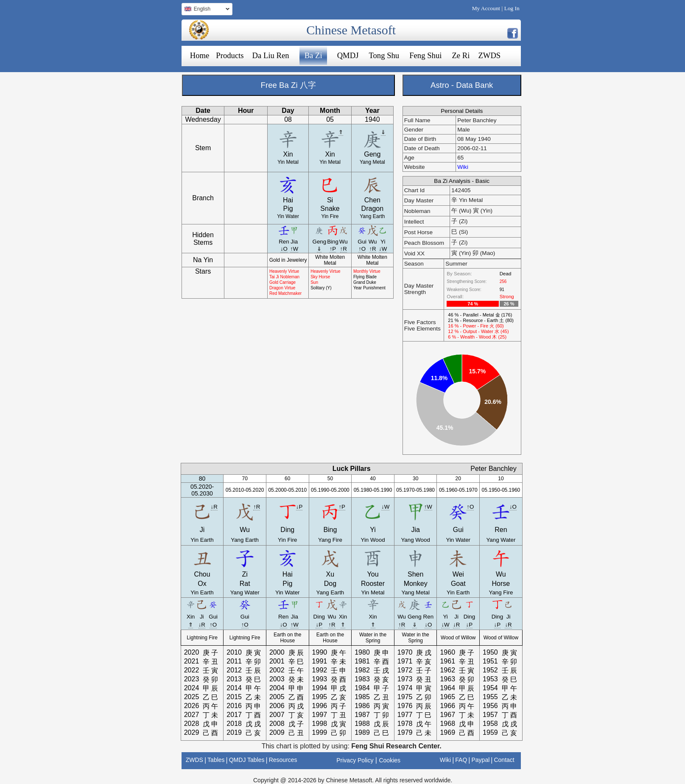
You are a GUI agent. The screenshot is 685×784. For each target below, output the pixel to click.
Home (200, 55)
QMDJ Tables (247, 760)
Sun (314, 282)
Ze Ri (461, 55)
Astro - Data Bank (462, 85)
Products (230, 55)
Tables (216, 760)
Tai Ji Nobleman (284, 277)
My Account (486, 8)
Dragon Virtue (282, 288)
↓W (383, 249)
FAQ (461, 760)
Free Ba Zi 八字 (288, 85)
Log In (512, 8)
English (205, 10)
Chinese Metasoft (351, 30)
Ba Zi (313, 55)
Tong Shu (384, 55)
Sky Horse (320, 277)
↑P (333, 249)
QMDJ (348, 55)
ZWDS (489, 55)
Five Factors (420, 322)
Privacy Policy (355, 760)
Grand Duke (365, 282)
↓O (284, 249)
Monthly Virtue (367, 271)
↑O (362, 249)
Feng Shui (425, 55)
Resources (283, 760)
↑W (294, 249)
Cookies (390, 760)
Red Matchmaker (285, 293)
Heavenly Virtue (284, 271)
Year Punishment (369, 288)
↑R (344, 249)
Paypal (481, 760)
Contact (504, 760)
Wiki (463, 167)
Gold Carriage (282, 282)
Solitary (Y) (321, 288)
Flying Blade (365, 277)
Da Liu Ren (271, 55)
